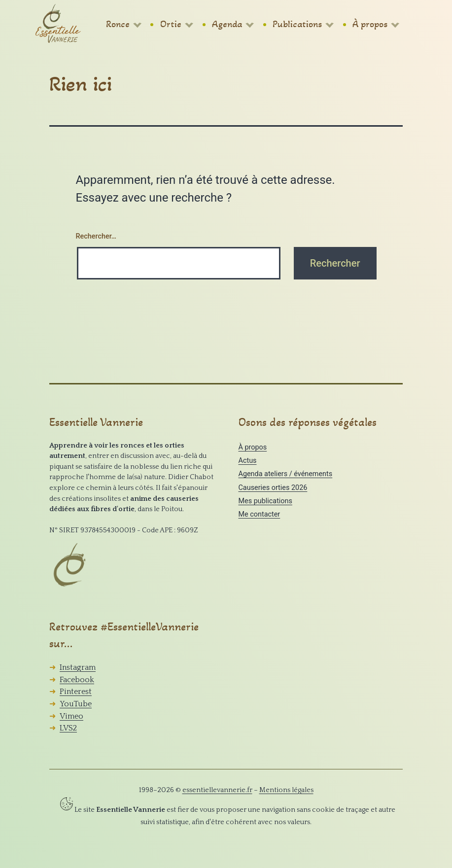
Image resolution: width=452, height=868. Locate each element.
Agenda (227, 24)
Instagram (78, 667)
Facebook (77, 680)
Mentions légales (286, 790)
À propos (370, 24)
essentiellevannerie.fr (217, 790)
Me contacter (260, 514)
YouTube (76, 704)
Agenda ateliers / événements (286, 474)
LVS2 (68, 728)
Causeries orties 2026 (273, 488)
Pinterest (76, 692)
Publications (297, 24)
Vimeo (71, 716)
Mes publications (265, 501)
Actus (248, 461)
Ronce (118, 24)
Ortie (171, 24)
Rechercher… (96, 236)
